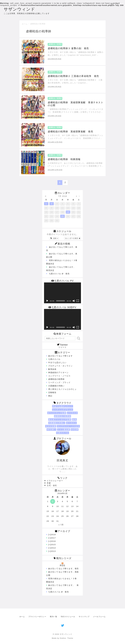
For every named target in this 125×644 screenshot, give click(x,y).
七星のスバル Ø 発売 (59, 275)
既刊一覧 (54, 618)
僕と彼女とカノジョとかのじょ (62, 390)
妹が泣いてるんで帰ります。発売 (63, 570)
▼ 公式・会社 (51, 487)
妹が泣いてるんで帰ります (60, 357)
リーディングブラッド (63, 411)
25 (62, 218)
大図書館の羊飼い (56, 387)
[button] (54, 240)
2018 (53, 536)
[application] (62, 294)
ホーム (25, 25)
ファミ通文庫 (64, 431)
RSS (62, 567)
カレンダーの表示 (73, 240)
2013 (53, 552)
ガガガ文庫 (51, 427)
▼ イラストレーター (54, 482)
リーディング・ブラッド (59, 384)
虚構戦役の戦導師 (38, 25)
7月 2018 (62, 197)
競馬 (74, 421)
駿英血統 (52, 370)
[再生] (47, 302)
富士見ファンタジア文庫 (60, 421)
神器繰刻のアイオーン (58, 374)
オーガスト (71, 424)
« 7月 (61, 526)
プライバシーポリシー (37, 618)
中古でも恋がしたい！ (63, 407)
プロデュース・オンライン (60, 367)
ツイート (62, 348)
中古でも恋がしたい (57, 364)
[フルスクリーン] (78, 302)
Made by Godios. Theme (62, 639)
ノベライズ (72, 414)
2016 (53, 542)
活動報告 (52, 394)
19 (68, 213)
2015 (53, 546)
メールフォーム (99, 618)
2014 (53, 549)
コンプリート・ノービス (59, 377)
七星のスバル (54, 360)
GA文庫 (75, 431)
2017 (53, 539)
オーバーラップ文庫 (57, 414)
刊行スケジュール (68, 618)
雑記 (50, 397)
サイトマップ (84, 618)
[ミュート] (74, 302)
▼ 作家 (47, 484)
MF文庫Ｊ (51, 431)
